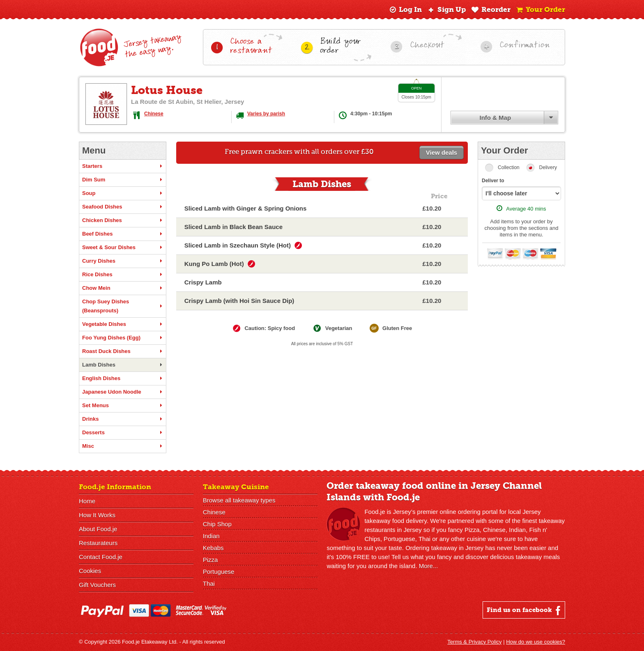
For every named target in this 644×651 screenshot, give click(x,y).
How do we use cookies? (536, 642)
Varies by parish (266, 114)
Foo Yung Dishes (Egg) (123, 338)
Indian (211, 536)
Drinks (123, 419)
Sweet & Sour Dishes (123, 248)
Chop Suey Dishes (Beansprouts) (123, 306)
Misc (123, 446)
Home (87, 501)
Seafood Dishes (123, 207)
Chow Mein (123, 288)
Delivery (548, 167)
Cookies (90, 571)
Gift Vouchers (97, 585)
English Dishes (123, 378)
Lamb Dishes (123, 365)
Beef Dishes (123, 234)
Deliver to (493, 181)
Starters (123, 166)
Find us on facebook (525, 610)
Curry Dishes (123, 261)
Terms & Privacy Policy (474, 642)
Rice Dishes (123, 275)
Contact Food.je (101, 557)
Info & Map (495, 118)
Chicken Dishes (123, 220)
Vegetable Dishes (123, 324)
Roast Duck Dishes (123, 351)
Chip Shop (217, 524)
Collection (509, 167)
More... (429, 566)
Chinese (154, 114)
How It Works (97, 515)
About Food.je (98, 529)
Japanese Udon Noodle (123, 392)
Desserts (123, 433)
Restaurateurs (98, 543)
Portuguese (219, 572)
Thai (209, 583)
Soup (123, 193)
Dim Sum (123, 180)
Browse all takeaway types (239, 500)
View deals (442, 152)
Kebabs (213, 548)
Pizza (210, 560)
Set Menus (123, 406)
